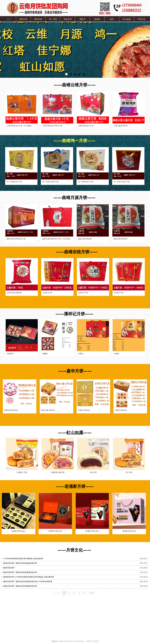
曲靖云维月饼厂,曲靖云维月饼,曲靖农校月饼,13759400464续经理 (28, 582)
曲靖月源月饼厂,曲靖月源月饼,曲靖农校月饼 (20, 572)
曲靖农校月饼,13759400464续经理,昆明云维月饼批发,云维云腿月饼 (29, 577)
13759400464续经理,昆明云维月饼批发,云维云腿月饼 (23, 559)
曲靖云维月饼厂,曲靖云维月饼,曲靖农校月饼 (20, 563)
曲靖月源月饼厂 (9, 568)
